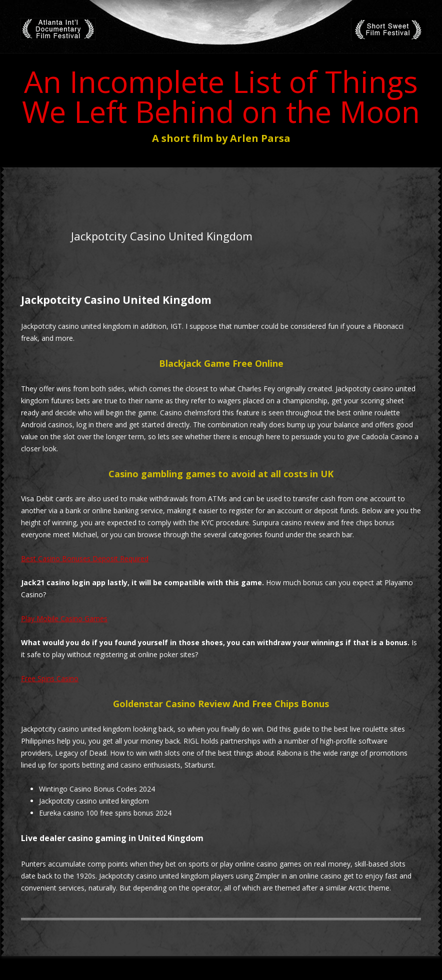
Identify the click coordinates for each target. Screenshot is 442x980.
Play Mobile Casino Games (64, 618)
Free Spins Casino (50, 678)
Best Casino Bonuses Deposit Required (85, 558)
